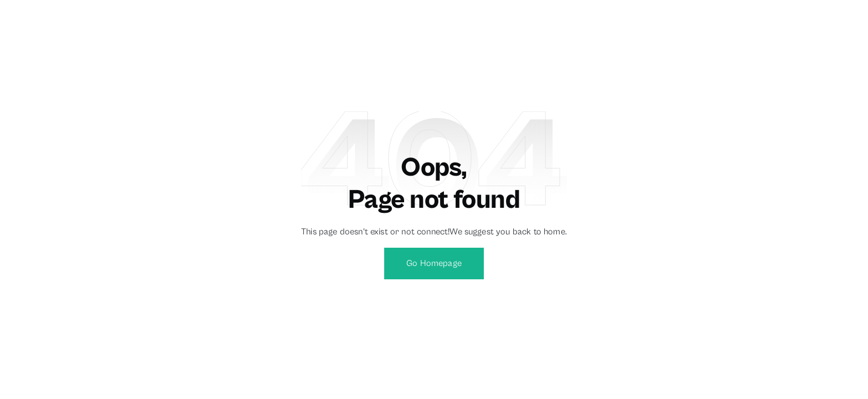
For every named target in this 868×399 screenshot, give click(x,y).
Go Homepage (434, 263)
